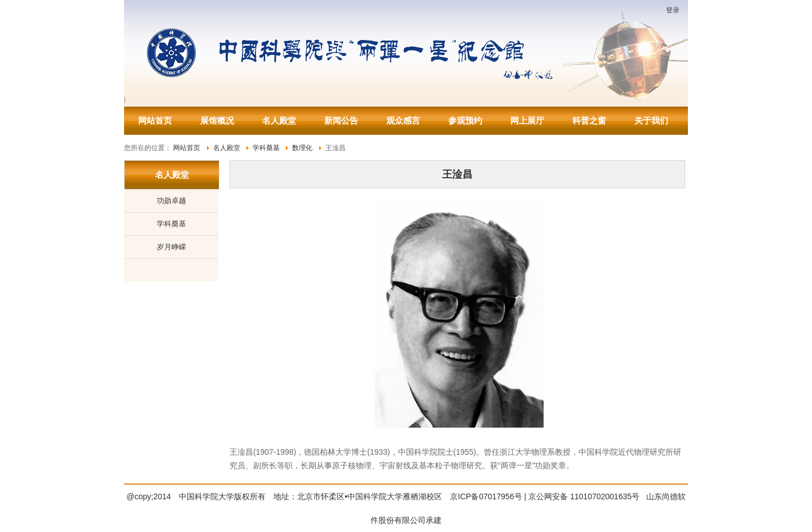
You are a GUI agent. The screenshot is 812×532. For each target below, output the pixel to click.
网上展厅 (527, 120)
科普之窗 (589, 120)
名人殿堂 (279, 120)
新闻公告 (341, 120)
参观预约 (465, 120)
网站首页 (155, 120)
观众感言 (403, 120)
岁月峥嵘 (171, 247)
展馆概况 (217, 120)
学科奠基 (171, 224)
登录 (673, 10)
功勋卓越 (171, 201)
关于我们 (651, 120)
